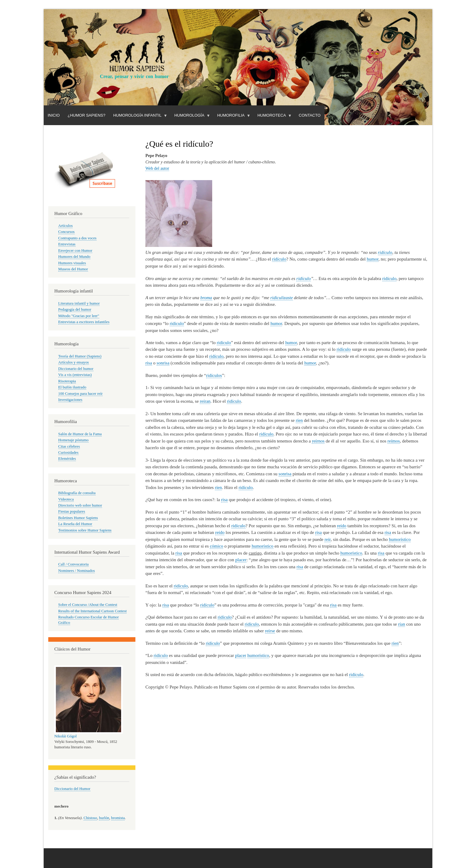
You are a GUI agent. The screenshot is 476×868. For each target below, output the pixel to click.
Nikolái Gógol (66, 736)
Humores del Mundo (74, 257)
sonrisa (163, 363)
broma (206, 298)
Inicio (54, 115)
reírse (270, 631)
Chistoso (90, 818)
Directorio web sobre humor (80, 505)
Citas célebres (69, 446)
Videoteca (66, 499)
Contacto (310, 115)
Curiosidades (68, 453)
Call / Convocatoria (73, 564)
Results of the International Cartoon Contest (92, 611)
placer (241, 560)
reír (328, 539)
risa (149, 363)
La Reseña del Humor (75, 524)
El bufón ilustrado (72, 387)
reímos (394, 441)
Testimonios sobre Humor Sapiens (85, 530)
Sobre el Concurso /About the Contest (88, 605)
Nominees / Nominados (77, 571)
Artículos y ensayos (74, 362)
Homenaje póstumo (73, 440)
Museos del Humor (73, 269)
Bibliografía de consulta (77, 493)
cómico (216, 546)
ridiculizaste (281, 298)
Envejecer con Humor (75, 251)
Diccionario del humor (76, 369)
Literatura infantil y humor (79, 303)
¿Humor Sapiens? (87, 115)
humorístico (400, 539)
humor (373, 259)
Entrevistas (67, 244)
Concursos (66, 232)
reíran (205, 401)
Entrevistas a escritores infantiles (84, 322)
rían (401, 624)
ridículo (385, 252)
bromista (118, 818)
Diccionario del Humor (72, 789)
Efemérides (67, 459)
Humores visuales (72, 263)
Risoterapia (67, 381)
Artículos (66, 226)
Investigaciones (70, 400)
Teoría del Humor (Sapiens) (80, 356)
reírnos (318, 441)
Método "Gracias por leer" (79, 316)
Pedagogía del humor (75, 309)
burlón (104, 818)
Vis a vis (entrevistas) (75, 375)
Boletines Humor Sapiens (78, 518)
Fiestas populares (72, 511)
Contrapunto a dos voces (77, 238)
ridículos (214, 375)
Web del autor (157, 168)
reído (342, 526)
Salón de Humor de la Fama (80, 434)
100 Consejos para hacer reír (80, 394)
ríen (299, 420)
